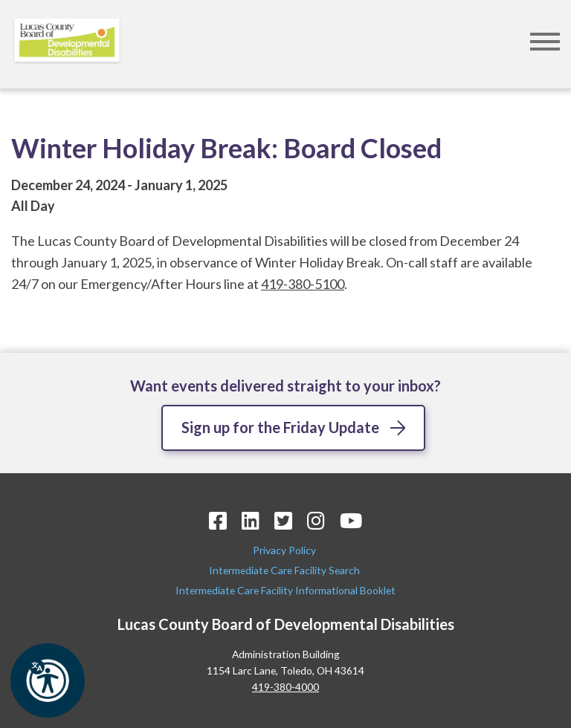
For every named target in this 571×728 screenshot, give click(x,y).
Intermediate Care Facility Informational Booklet (285, 590)
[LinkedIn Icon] (251, 520)
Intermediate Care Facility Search (285, 570)
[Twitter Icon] (283, 520)
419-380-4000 (285, 687)
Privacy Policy (285, 550)
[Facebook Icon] (218, 520)
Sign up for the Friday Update (280, 427)
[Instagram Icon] (316, 520)
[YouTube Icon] (351, 520)
